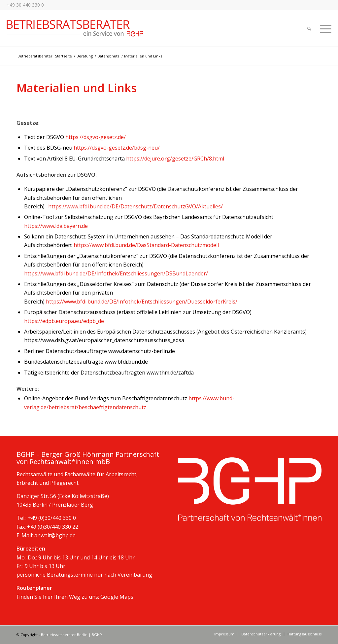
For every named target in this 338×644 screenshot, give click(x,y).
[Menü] (323, 28)
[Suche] (309, 28)
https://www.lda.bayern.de (56, 226)
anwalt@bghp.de (55, 535)
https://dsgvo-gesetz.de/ (96, 137)
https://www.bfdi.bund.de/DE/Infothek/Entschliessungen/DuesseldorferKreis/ (142, 302)
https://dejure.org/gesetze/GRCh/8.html (175, 159)
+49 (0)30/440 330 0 (52, 518)
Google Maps (117, 597)
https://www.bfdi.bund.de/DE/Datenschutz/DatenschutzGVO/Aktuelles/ (135, 206)
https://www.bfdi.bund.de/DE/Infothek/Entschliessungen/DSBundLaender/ (116, 273)
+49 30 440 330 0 (25, 5)
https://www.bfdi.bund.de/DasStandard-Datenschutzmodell (146, 245)
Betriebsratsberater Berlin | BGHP (71, 635)
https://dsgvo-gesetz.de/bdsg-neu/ (117, 148)
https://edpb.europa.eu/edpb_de (64, 321)
